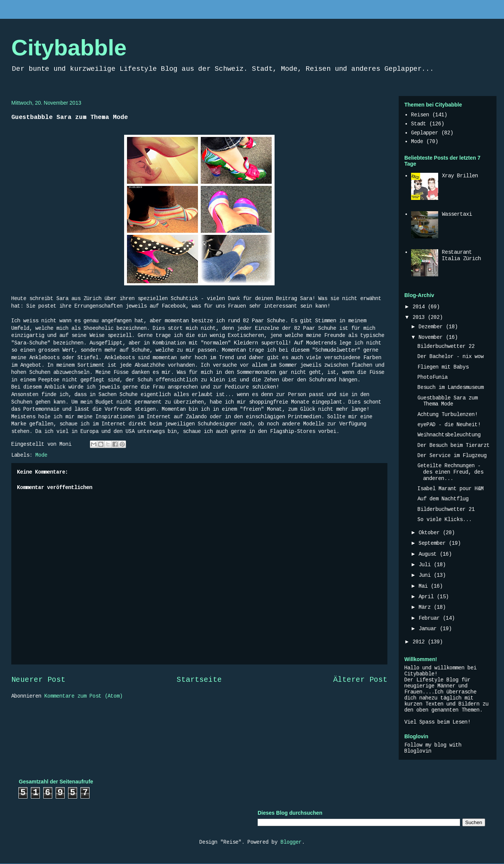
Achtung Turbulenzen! (448, 414)
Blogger (291, 842)
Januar (429, 629)
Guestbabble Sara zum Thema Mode (448, 401)
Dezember (432, 327)
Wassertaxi (457, 214)
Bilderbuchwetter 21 (446, 509)
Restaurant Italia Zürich (461, 255)
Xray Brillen (460, 176)
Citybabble (69, 48)
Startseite (199, 680)
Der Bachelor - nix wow (451, 357)
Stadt (419, 124)
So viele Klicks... (445, 520)
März (426, 607)
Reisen (420, 115)
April (428, 597)
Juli (426, 565)
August (429, 554)
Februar (431, 618)
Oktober (431, 533)
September (434, 543)
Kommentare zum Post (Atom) (83, 696)
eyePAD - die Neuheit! (449, 425)
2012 (420, 642)
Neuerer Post (38, 680)
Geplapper (425, 133)
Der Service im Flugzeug (452, 456)
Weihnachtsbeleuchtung (449, 435)
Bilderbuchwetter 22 (446, 346)
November (432, 337)
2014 (420, 307)
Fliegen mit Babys (443, 367)
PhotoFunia (433, 377)
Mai (425, 586)
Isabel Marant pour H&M (451, 489)
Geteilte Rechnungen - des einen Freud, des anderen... (450, 472)
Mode (41, 455)
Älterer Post (360, 680)
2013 (420, 317)
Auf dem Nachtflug (443, 499)
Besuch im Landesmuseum (451, 387)
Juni (426, 575)
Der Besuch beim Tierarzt (454, 445)
